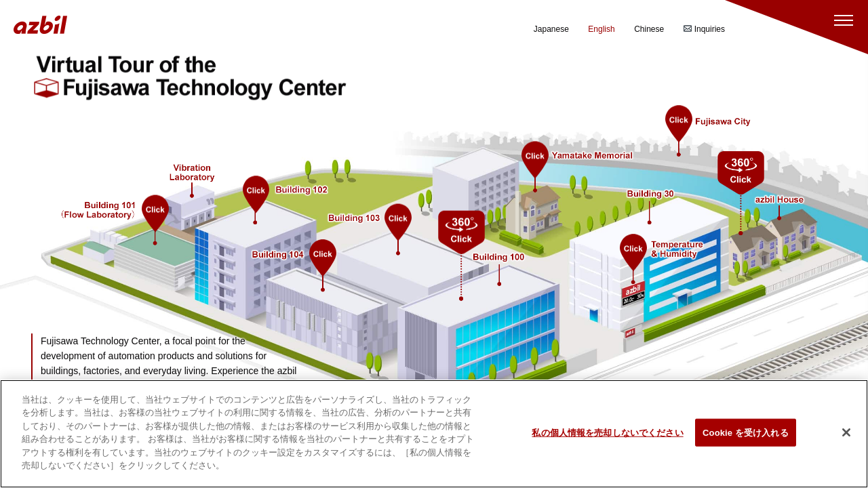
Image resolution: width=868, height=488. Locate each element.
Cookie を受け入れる (746, 440)
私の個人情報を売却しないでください (607, 440)
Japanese (551, 29)
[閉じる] (846, 441)
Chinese (649, 29)
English (601, 29)
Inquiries (704, 29)
